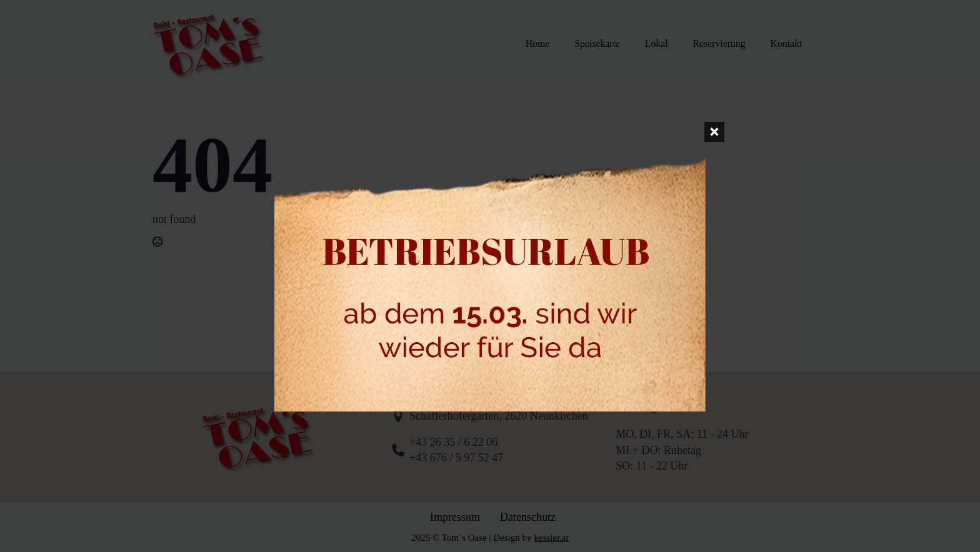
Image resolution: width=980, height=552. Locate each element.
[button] (27, 525)
